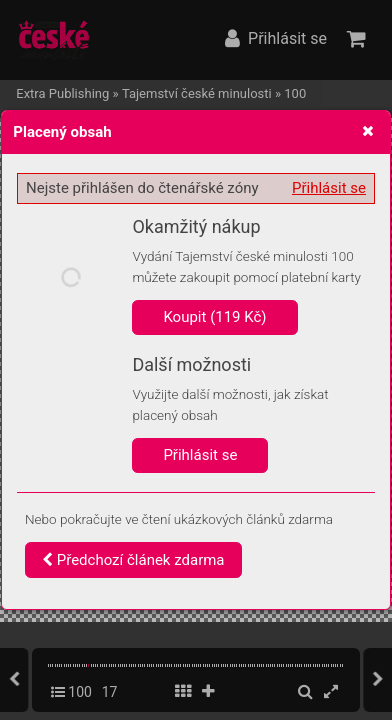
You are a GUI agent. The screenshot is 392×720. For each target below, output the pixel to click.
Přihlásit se (329, 188)
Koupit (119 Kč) (214, 317)
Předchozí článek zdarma (133, 560)
